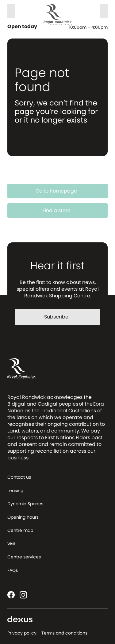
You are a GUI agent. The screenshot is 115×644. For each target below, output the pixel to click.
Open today (23, 27)
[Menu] (104, 11)
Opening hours (23, 517)
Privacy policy (22, 633)
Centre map (20, 530)
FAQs (13, 570)
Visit (11, 544)
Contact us (19, 477)
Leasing (15, 491)
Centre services (24, 557)
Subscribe (60, 317)
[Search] (11, 11)
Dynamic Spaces (25, 504)
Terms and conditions (64, 633)
